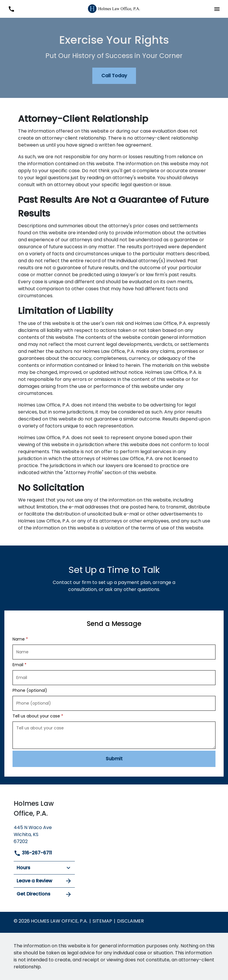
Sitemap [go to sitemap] (102, 921)
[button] (217, 9)
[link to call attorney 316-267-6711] (11, 9)
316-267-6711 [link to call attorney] (33, 853)
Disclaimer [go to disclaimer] (130, 921)
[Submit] (114, 759)
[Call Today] (114, 76)
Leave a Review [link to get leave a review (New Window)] (44, 881)
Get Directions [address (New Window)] (44, 894)
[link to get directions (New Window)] (44, 834)
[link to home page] (114, 9)
